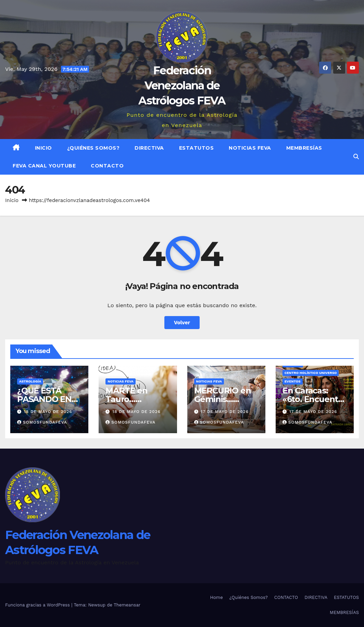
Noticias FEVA (250, 148)
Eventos (293, 381)
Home (217, 597)
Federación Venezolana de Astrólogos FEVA (182, 85)
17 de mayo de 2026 (225, 412)
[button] (356, 157)
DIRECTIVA (149, 148)
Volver (182, 323)
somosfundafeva (42, 422)
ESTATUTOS (197, 148)
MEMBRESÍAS (304, 148)
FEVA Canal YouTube (44, 166)
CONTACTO (107, 166)
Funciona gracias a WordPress (38, 605)
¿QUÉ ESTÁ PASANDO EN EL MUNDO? (44, 399)
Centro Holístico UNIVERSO (311, 373)
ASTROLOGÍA (30, 381)
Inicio (43, 148)
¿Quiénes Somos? (93, 148)
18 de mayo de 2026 (48, 412)
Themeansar (127, 605)
